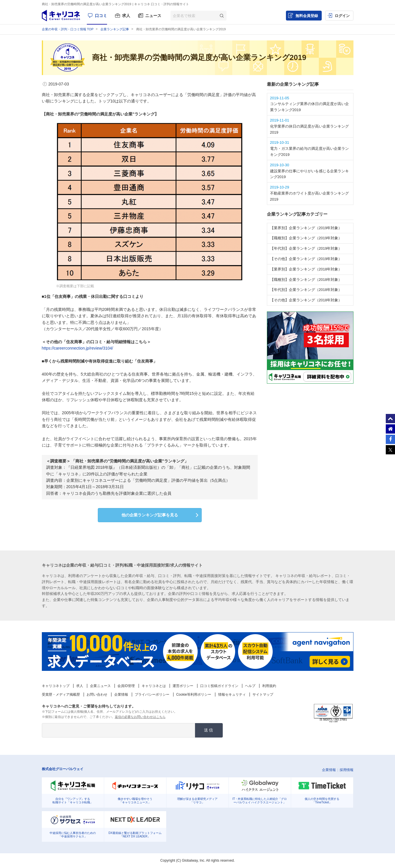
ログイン (342, 16)
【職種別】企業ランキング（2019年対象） (306, 238)
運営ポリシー (183, 686)
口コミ (101, 16)
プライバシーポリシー (152, 695)
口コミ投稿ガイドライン (219, 686)
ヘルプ (250, 686)
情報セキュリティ (232, 695)
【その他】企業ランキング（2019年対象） (306, 259)
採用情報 (347, 770)
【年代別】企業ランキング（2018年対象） (306, 290)
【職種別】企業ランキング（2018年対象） (306, 280)
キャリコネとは (154, 686)
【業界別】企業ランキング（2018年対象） (306, 269)
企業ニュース (100, 686)
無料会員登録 (307, 16)
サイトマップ (263, 695)
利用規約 (269, 686)
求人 (126, 16)
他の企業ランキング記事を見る (150, 515)
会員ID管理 (126, 686)
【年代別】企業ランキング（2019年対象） (306, 248)
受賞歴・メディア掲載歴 (61, 695)
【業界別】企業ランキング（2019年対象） (306, 228)
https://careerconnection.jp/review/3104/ (77, 348)
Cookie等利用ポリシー (194, 695)
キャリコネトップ (56, 686)
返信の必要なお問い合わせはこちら (140, 717)
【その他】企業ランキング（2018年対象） (306, 300)
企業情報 (121, 695)
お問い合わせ (97, 695)
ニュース (153, 16)
